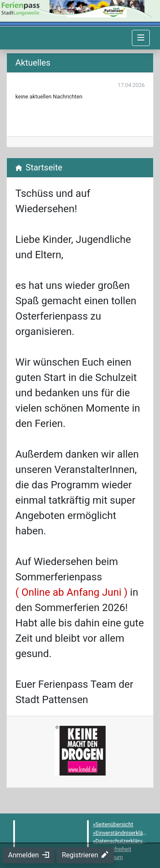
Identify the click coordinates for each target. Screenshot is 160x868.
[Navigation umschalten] (141, 38)
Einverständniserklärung (125, 833)
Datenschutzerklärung (122, 841)
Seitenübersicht (115, 824)
